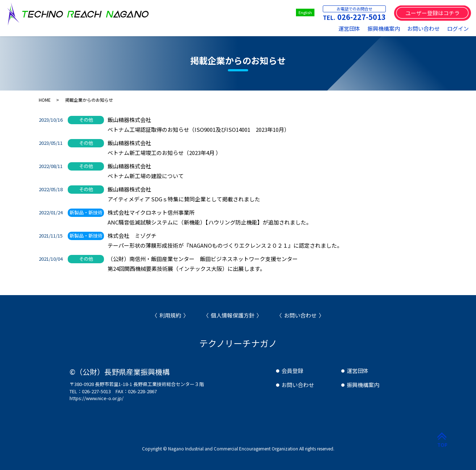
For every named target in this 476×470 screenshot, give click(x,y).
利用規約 (170, 315)
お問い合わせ (423, 28)
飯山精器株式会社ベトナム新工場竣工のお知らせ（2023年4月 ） (164, 148)
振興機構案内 (384, 28)
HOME (45, 100)
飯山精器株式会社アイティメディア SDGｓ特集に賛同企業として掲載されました (184, 194)
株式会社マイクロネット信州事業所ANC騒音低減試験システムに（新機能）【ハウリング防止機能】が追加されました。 (210, 217)
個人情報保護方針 (233, 315)
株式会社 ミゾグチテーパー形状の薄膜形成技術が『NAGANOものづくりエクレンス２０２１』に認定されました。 (225, 240)
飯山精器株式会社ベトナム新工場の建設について (146, 171)
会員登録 (292, 371)
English (305, 12)
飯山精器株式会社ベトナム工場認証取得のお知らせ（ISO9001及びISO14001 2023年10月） (199, 125)
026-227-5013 (362, 17)
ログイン (458, 28)
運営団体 (349, 28)
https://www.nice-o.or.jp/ (97, 398)
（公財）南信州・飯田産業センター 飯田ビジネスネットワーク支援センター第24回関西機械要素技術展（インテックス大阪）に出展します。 (203, 264)
